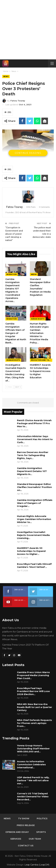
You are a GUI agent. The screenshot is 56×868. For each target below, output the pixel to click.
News (6, 76)
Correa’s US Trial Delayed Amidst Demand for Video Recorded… (33, 796)
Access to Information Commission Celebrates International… (31, 764)
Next (18, 387)
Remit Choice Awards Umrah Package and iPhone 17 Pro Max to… (34, 423)
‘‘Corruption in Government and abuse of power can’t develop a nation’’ (14, 234)
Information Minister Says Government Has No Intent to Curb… (35, 439)
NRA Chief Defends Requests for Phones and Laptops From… (34, 723)
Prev (9, 387)
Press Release (26, 825)
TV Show (24, 819)
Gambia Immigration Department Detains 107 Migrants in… (32, 471)
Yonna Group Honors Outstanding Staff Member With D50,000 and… (33, 749)
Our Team (35, 839)
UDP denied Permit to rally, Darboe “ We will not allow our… (33, 780)
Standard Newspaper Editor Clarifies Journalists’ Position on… (34, 487)
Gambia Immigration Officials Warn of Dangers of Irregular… (35, 503)
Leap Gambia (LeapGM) (37, 865)
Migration (12, 274)
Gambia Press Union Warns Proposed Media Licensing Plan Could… (33, 675)
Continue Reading (28, 153)
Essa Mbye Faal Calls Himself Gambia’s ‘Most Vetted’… (34, 565)
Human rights (38, 319)
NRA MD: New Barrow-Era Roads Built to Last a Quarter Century (35, 707)
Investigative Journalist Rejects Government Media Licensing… (33, 535)
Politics (42, 819)
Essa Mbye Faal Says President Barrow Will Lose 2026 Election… (33, 691)
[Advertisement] (28, 30)
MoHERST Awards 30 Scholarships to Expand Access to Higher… (31, 551)
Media (34, 274)
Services (16, 839)
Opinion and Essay (17, 832)
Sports (41, 832)
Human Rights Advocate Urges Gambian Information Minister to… (34, 519)
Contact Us (26, 846)
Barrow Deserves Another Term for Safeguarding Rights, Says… (33, 455)
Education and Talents (42, 360)
